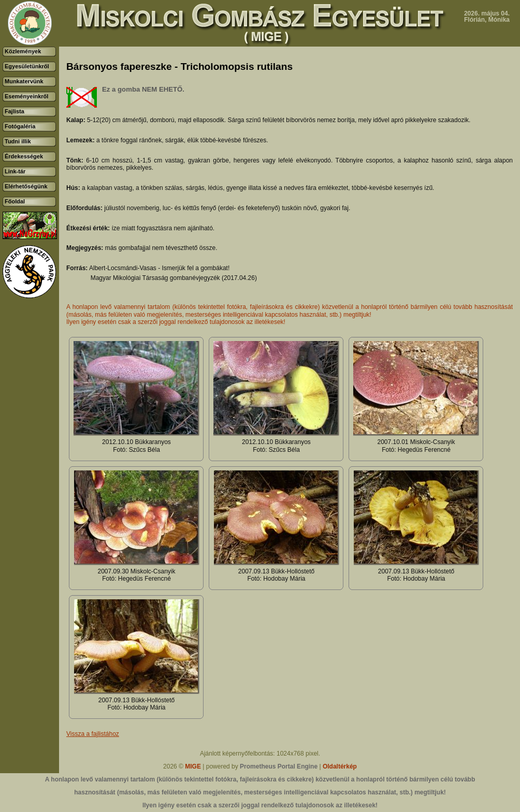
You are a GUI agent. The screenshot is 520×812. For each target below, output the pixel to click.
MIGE (193, 766)
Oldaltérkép (340, 766)
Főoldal (15, 201)
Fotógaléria (20, 126)
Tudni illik (18, 141)
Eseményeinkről (26, 96)
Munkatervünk (24, 81)
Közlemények (23, 51)
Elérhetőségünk (26, 186)
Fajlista (15, 111)
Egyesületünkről (27, 66)
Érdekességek (24, 156)
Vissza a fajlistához (93, 734)
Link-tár (15, 171)
